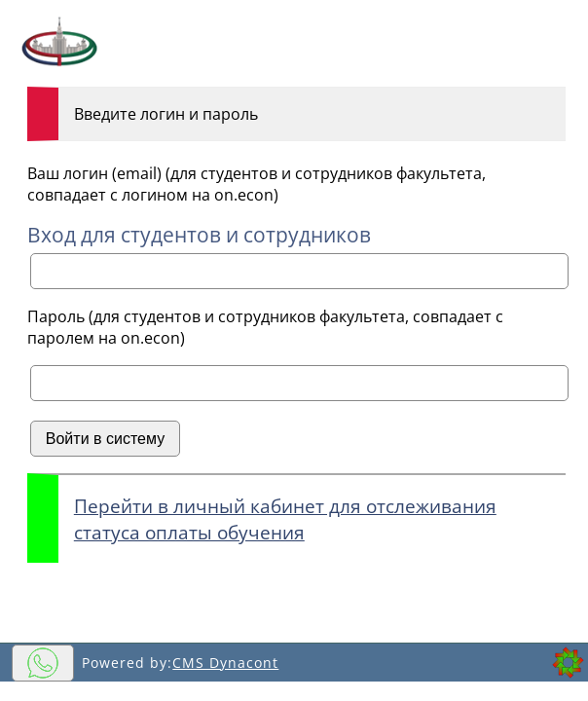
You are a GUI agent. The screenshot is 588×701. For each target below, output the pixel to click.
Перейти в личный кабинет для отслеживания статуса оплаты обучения (285, 519)
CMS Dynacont (225, 663)
